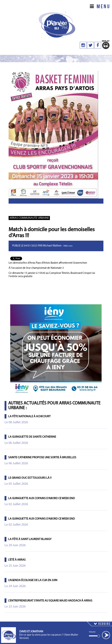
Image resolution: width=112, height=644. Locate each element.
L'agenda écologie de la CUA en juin (33, 580)
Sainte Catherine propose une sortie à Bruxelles (42, 458)
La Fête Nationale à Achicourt (29, 417)
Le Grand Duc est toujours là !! (30, 478)
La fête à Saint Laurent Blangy (30, 539)
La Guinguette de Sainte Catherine (32, 437)
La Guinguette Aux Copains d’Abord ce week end (42, 498)
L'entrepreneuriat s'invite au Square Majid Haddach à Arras (50, 601)
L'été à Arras (17, 560)
